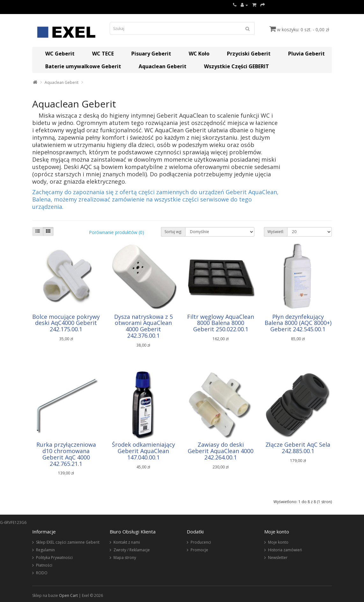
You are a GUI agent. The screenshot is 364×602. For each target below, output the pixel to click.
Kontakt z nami (127, 542)
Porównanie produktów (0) (116, 232)
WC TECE (103, 54)
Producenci (201, 542)
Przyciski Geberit (249, 54)
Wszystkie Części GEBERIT (237, 66)
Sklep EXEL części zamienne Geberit (68, 542)
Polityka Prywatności (54, 558)
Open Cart (68, 595)
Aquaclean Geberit (163, 66)
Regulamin (45, 550)
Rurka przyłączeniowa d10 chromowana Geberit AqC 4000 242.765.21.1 (66, 454)
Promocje (199, 550)
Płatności (44, 565)
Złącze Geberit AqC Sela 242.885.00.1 (298, 448)
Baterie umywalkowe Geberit (83, 66)
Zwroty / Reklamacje (132, 550)
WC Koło (199, 54)
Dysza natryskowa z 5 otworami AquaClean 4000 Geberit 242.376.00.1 (143, 326)
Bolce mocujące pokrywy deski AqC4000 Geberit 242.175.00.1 (66, 323)
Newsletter (278, 558)
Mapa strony (125, 558)
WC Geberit (60, 54)
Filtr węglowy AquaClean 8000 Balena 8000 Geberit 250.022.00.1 (221, 323)
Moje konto (278, 542)
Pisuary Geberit (151, 54)
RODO (42, 573)
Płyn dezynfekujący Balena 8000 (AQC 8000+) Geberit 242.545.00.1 (298, 323)
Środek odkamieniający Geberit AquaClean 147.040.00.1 (143, 451)
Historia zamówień (285, 550)
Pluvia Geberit (306, 54)
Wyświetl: (276, 232)
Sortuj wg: (173, 232)
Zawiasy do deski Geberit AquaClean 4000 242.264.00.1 (221, 451)
